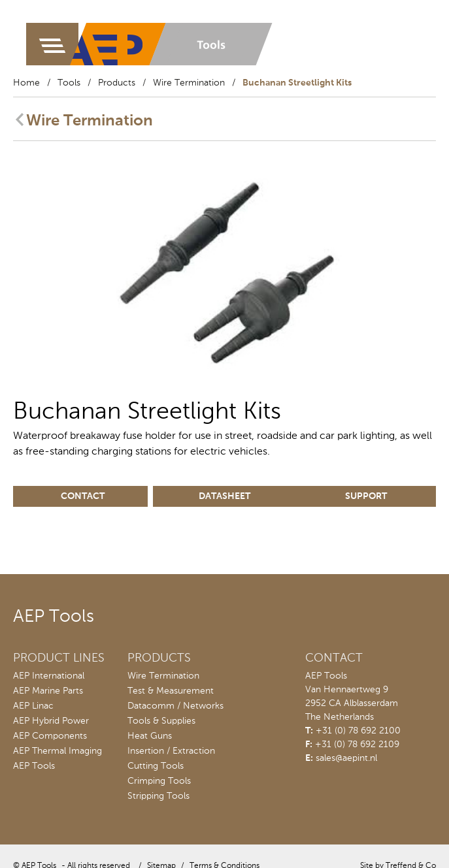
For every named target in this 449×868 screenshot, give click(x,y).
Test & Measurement (171, 691)
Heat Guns (150, 736)
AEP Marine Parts (48, 691)
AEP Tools (34, 766)
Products (117, 83)
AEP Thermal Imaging (58, 751)
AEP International (49, 676)
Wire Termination (189, 83)
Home (26, 83)
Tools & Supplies (161, 721)
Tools (69, 83)
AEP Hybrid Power (51, 721)
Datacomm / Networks (175, 706)
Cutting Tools (156, 766)
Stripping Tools (158, 796)
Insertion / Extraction (171, 751)
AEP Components (50, 736)
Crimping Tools (159, 781)
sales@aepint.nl (346, 758)
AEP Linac (33, 706)
